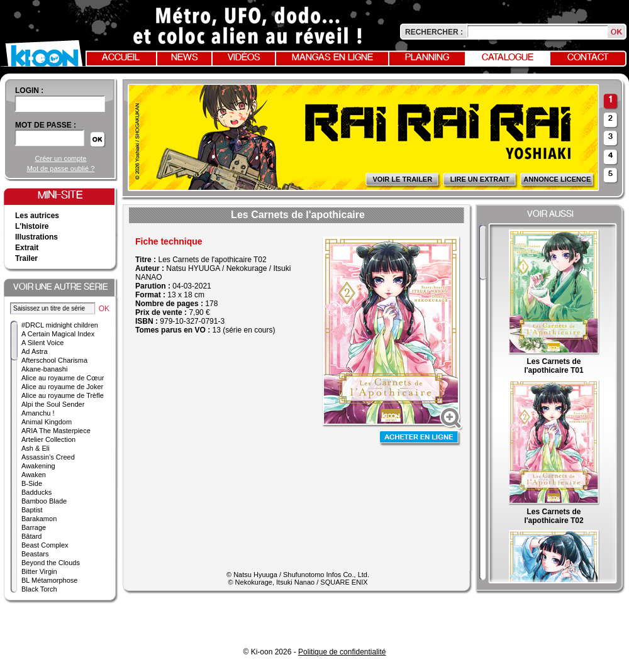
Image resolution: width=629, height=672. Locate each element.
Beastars (35, 554)
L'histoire (32, 226)
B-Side (32, 483)
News (185, 58)
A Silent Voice (42, 343)
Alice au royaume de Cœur (63, 378)
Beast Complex (45, 545)
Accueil (121, 58)
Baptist (32, 510)
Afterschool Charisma (54, 360)
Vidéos (244, 58)
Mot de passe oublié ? (61, 168)
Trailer (26, 258)
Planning (427, 58)
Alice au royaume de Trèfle (63, 395)
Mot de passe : (46, 125)
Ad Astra (35, 351)
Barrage (34, 527)
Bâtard (31, 536)
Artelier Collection (48, 439)
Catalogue (508, 58)
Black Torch (39, 589)
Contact (588, 58)
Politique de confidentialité (342, 652)
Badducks (36, 492)
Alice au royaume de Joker (62, 387)
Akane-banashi (44, 369)
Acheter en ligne (420, 438)
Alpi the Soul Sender (53, 404)
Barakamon (39, 519)
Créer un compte (61, 158)
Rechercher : (434, 32)
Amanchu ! (38, 413)
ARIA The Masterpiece (56, 431)
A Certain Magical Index (58, 334)
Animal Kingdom (47, 422)
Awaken (34, 475)
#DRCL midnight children (60, 325)
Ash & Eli (36, 448)
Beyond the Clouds (51, 563)
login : (29, 91)
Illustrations (36, 237)
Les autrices (37, 216)
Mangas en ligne (332, 58)
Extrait (27, 248)
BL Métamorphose (49, 580)
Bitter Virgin (39, 571)
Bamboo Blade (44, 501)
